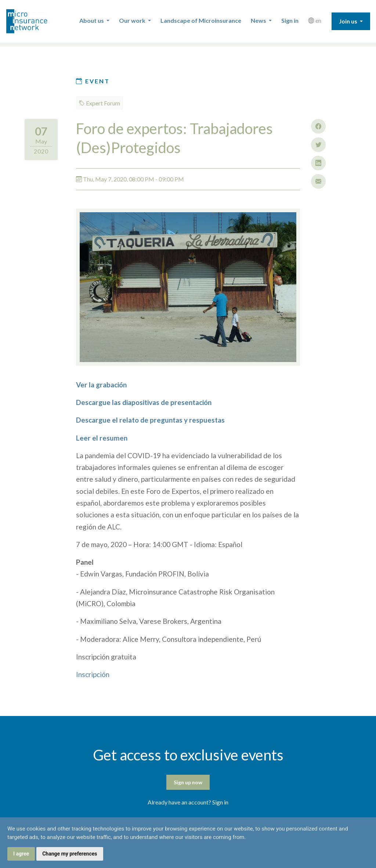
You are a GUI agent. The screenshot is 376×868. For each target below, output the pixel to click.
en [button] (315, 20)
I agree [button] (21, 854)
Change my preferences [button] (70, 854)
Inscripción (93, 674)
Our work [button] (133, 20)
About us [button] (92, 20)
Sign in (290, 20)
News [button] (259, 20)
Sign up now (188, 782)
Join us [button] (349, 21)
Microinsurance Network (37, 21)
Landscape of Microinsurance (201, 20)
